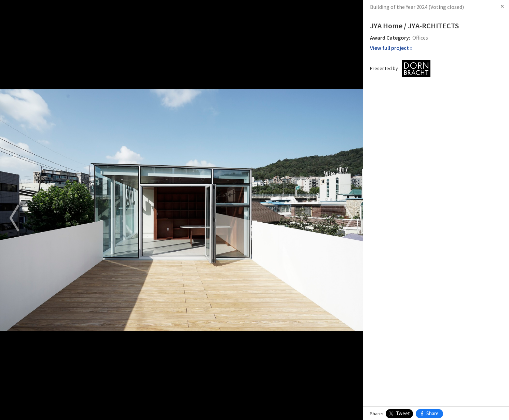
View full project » (391, 48)
